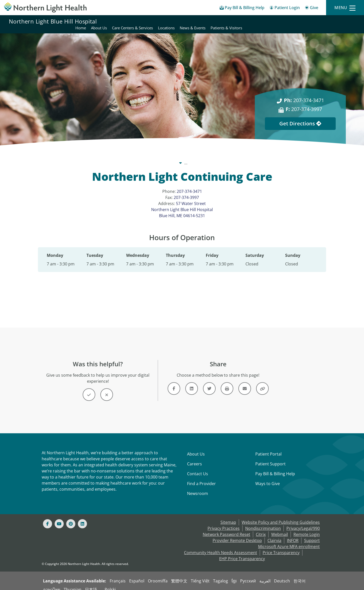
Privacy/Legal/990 (303, 522)
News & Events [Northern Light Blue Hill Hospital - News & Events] (305, 21)
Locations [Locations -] (232, 157)
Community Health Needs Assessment (221, 547)
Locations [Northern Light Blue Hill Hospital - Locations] (279, 21)
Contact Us (198, 468)
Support (312, 534)
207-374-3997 (186, 191)
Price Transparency (281, 547)
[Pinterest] (71, 518)
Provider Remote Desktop (237, 534)
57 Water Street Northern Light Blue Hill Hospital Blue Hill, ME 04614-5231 (182, 203)
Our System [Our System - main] (137, 157)
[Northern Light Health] (45, 8)
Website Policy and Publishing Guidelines (281, 516)
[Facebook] (48, 518)
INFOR (293, 534)
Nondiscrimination (263, 522)
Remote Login (307, 528)
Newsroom (198, 487)
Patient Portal (268, 448)
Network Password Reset (226, 528)
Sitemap (228, 516)
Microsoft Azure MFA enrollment (289, 540)
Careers (195, 458)
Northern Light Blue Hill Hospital (53, 21)
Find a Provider (201, 478)
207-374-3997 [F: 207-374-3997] (304, 103)
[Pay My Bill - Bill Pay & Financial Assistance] (242, 8)
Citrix (261, 528)
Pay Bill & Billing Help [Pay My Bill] (275, 468)
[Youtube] (59, 518)
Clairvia (274, 534)
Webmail (280, 528)
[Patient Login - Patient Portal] (285, 8)
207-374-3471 (189, 185)
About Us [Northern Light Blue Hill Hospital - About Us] (212, 21)
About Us (196, 448)
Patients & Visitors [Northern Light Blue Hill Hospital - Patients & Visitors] (339, 21)
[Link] (174, 382)
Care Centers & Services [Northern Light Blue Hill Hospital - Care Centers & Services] (245, 21)
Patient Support (270, 458)
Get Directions (300, 117)
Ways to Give (268, 478)
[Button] (89, 389)
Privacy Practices (224, 522)
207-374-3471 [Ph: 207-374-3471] (304, 94)
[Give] (312, 8)
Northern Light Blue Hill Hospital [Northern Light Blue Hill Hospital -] (185, 157)
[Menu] (345, 8)
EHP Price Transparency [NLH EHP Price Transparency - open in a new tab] (242, 553)
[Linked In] (82, 518)
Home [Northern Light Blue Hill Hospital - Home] (193, 21)
